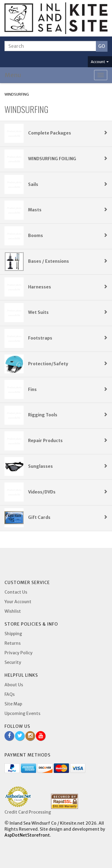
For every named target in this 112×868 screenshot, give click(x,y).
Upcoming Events (22, 713)
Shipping (13, 634)
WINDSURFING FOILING (68, 159)
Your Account (18, 602)
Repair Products (68, 441)
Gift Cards (68, 517)
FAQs (10, 694)
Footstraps (68, 338)
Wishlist (13, 611)
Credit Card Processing (28, 812)
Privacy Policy (19, 653)
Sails (68, 184)
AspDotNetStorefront (27, 835)
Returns (13, 643)
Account (100, 62)
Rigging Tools (68, 415)
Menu (13, 75)
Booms (68, 236)
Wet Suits (68, 312)
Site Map (13, 704)
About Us (14, 685)
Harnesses (68, 287)
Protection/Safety (68, 364)
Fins (68, 389)
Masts (68, 210)
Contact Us (16, 592)
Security (13, 662)
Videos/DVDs (68, 492)
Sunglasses (68, 466)
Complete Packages (68, 133)
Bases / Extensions (68, 261)
